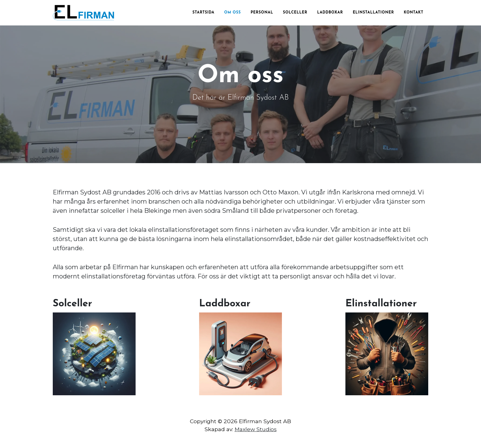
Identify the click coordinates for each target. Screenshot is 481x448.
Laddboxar (330, 13)
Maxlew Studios (256, 429)
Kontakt (414, 13)
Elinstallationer (373, 13)
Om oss (233, 13)
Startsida (203, 13)
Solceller (295, 13)
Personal (262, 13)
